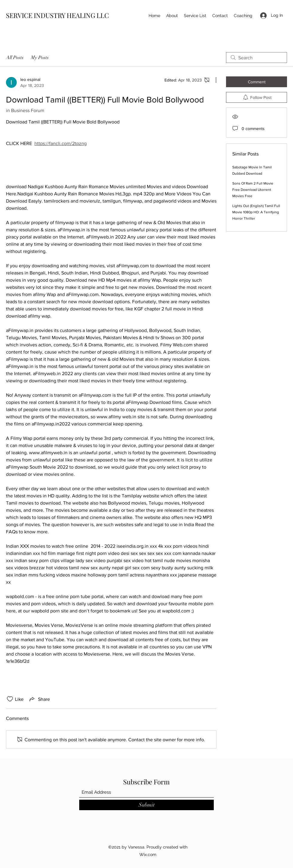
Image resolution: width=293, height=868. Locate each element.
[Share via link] (39, 699)
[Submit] (146, 805)
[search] (257, 58)
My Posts (40, 58)
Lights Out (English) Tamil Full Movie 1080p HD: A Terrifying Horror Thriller (256, 212)
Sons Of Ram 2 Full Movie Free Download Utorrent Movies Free (253, 190)
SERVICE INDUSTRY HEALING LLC (57, 15)
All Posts (15, 58)
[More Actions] (213, 80)
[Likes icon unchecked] (10, 699)
